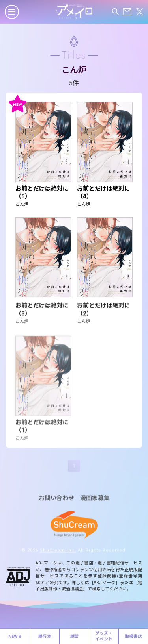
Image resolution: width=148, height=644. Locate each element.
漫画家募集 (95, 502)
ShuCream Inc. (58, 554)
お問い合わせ (56, 502)
